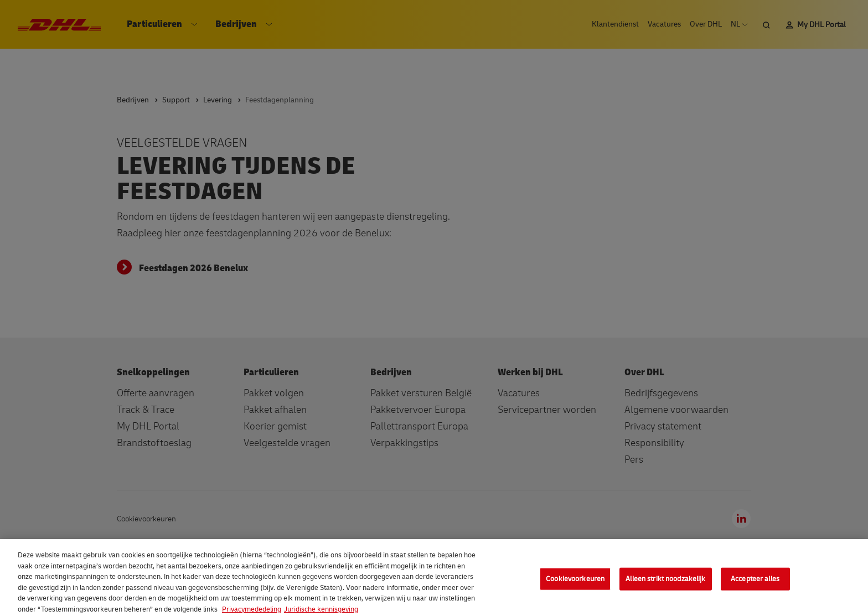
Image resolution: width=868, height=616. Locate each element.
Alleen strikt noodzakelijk (665, 585)
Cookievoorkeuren (575, 585)
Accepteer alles (755, 585)
